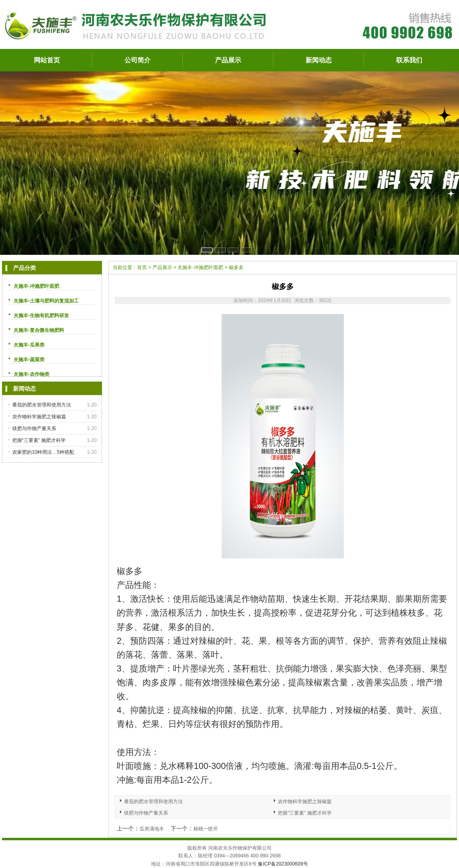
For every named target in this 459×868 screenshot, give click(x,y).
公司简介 (137, 60)
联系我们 (409, 60)
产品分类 (24, 268)
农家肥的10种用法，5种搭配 (43, 452)
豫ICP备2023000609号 (283, 864)
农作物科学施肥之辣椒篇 (39, 417)
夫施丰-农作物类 (31, 374)
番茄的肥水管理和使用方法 (42, 405)
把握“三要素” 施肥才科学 (39, 440)
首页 (142, 267)
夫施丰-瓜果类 (29, 345)
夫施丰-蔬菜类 (29, 360)
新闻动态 (319, 60)
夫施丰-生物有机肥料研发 (41, 316)
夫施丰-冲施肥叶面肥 (36, 286)
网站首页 (47, 60)
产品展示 (228, 60)
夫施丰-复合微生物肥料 (39, 330)
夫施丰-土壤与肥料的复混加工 (46, 301)
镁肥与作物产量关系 (34, 428)
